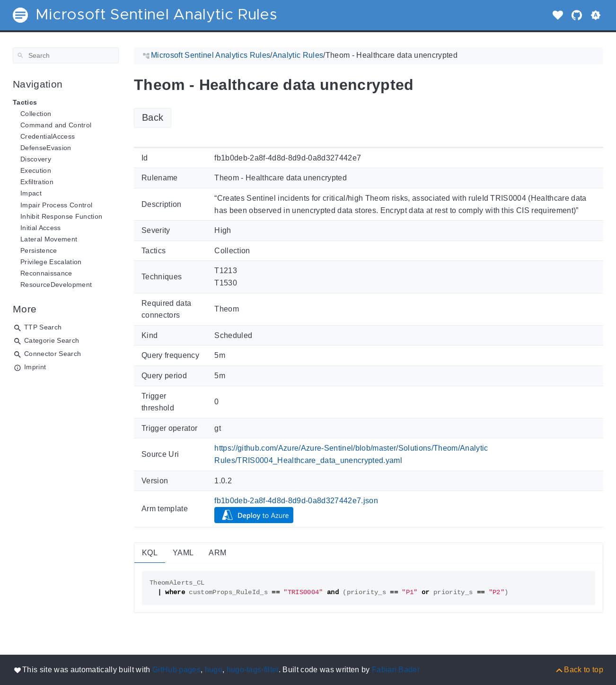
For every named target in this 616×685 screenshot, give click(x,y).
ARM (217, 553)
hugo (214, 670)
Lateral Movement (49, 239)
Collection (36, 114)
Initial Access (41, 228)
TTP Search (43, 327)
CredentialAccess (48, 136)
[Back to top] (579, 670)
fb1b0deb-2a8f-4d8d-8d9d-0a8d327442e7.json (296, 501)
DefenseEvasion (46, 148)
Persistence (39, 250)
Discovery (36, 159)
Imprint (35, 367)
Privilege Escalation (51, 262)
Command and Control (56, 125)
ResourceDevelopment (56, 285)
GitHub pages (176, 670)
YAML (183, 553)
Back (153, 117)
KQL (150, 553)
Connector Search (53, 354)
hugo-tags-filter (253, 670)
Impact (31, 193)
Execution (36, 170)
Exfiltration (37, 182)
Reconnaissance (46, 273)
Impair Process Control (56, 205)
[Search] (66, 55)
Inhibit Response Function (61, 216)
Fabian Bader (396, 670)
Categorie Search (52, 340)
